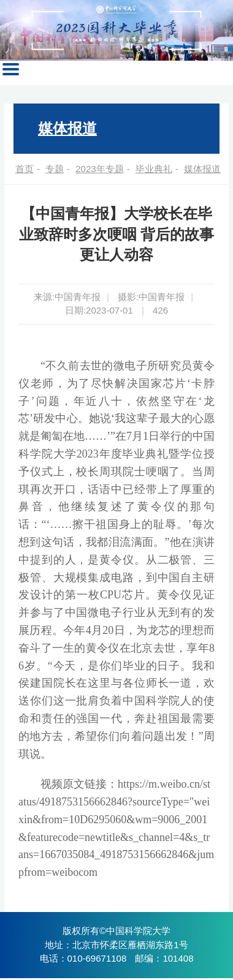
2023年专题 (99, 169)
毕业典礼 (154, 169)
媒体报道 (67, 128)
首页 (25, 169)
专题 (55, 169)
